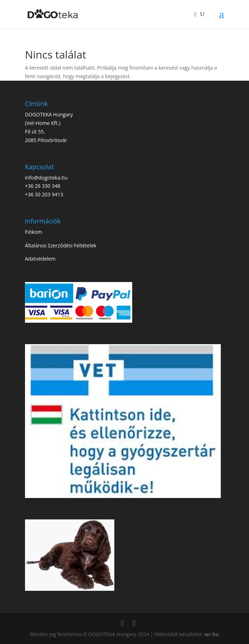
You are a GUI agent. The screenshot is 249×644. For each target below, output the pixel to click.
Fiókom (34, 232)
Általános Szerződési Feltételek (61, 245)
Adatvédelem (40, 259)
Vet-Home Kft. (43, 123)
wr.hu (212, 634)
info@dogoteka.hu (46, 178)
